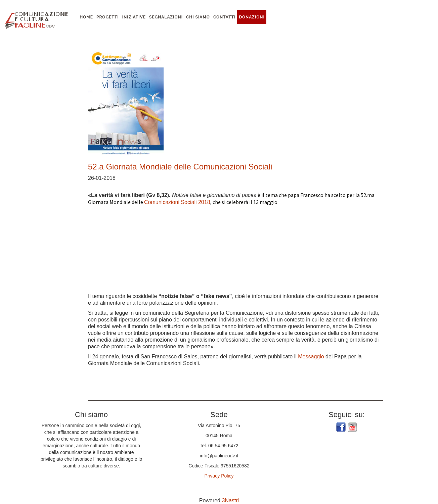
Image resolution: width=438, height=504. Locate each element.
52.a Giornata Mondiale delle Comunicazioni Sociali (180, 167)
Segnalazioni (166, 17)
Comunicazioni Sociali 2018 (177, 202)
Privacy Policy (219, 476)
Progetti (108, 17)
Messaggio (311, 357)
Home (86, 17)
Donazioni (252, 17)
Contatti (225, 17)
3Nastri (230, 500)
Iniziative (134, 17)
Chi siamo (198, 17)
